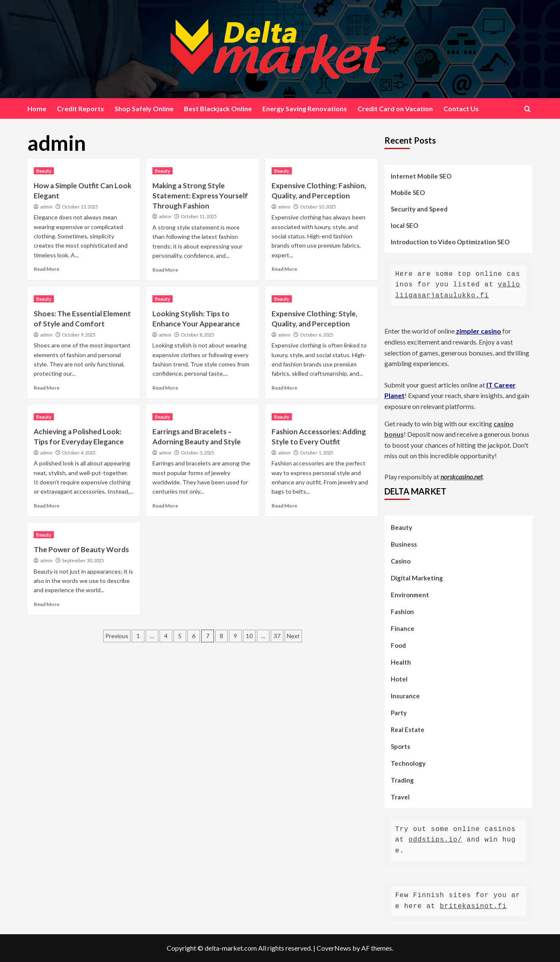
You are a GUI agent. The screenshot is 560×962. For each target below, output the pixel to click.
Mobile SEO (408, 192)
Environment (410, 595)
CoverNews (334, 948)
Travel (400, 797)
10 (249, 636)
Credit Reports (80, 108)
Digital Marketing (417, 578)
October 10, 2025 (318, 207)
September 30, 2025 (83, 560)
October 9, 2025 (79, 335)
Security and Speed (419, 209)
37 (277, 636)
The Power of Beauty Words (81, 549)
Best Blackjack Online (218, 108)
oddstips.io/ (435, 840)
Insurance (405, 696)
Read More (47, 269)
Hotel (399, 679)
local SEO (404, 225)
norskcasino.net (461, 477)
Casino (401, 561)
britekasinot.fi (473, 906)
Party (399, 713)
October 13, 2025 (80, 207)
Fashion (402, 612)
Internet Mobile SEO (421, 176)
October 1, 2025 (316, 453)
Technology (408, 763)
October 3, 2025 (197, 453)
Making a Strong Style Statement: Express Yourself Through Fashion (200, 196)
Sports (400, 746)
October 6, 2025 (316, 335)
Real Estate (408, 730)
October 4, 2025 (79, 453)
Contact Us (461, 108)
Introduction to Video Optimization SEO (450, 242)
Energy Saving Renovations (305, 108)
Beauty (44, 171)
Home (37, 108)
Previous (117, 636)
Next (293, 636)
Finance (403, 628)
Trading (402, 780)
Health (401, 662)
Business (404, 544)
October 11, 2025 (199, 216)
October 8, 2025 (197, 335)
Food (398, 645)
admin (46, 207)
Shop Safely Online (144, 108)
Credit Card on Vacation (395, 108)
